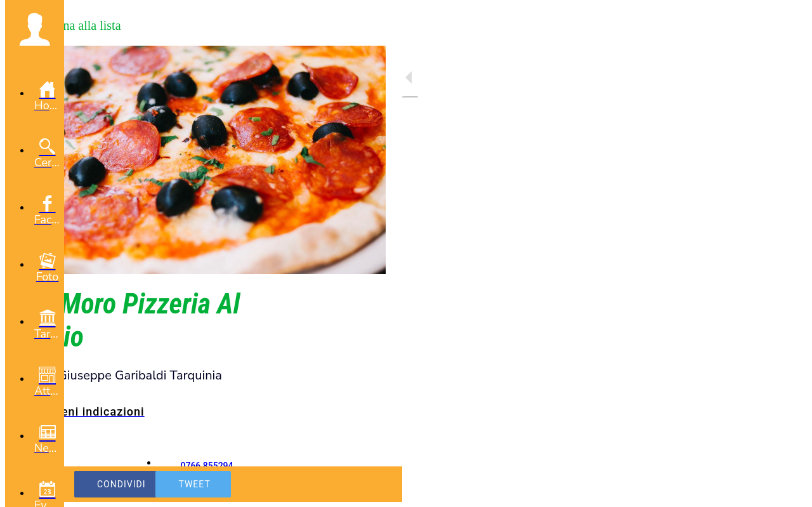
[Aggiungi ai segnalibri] (360, 484)
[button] (35, 29)
